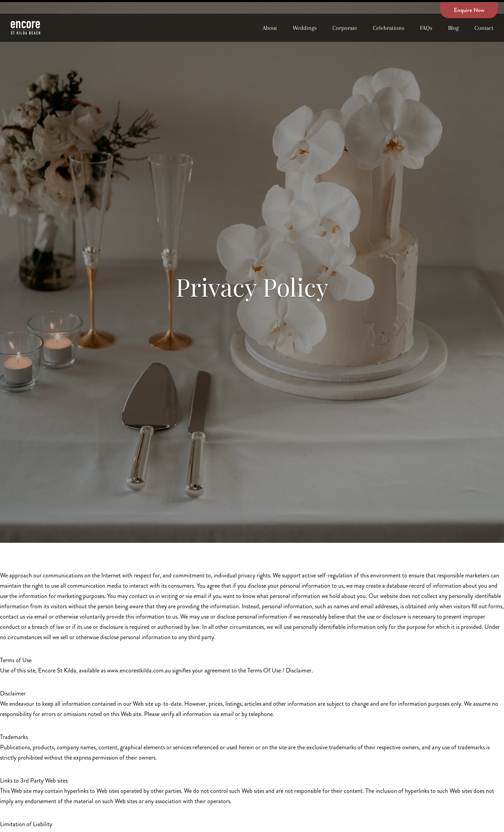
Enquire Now (469, 10)
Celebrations (389, 28)
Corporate (345, 28)
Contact (484, 28)
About (270, 28)
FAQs (426, 28)
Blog (453, 28)
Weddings (305, 28)
